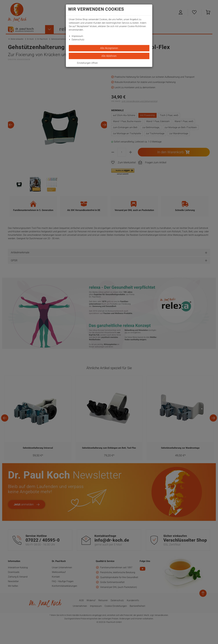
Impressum (77, 36)
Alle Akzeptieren (109, 48)
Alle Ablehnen (109, 56)
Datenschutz (78, 40)
